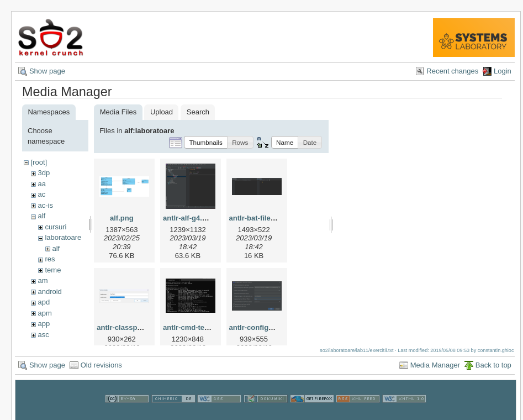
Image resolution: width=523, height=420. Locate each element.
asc (43, 335)
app (44, 324)
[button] (206, 142)
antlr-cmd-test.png (194, 327)
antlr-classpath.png (130, 327)
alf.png (122, 218)
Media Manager (435, 370)
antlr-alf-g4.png (189, 218)
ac (41, 194)
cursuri (56, 227)
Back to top (493, 370)
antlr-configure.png (262, 327)
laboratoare (63, 237)
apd (44, 302)
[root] (39, 162)
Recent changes (452, 71)
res (50, 259)
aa (41, 184)
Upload (162, 112)
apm (44, 313)
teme (53, 270)
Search (198, 112)
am (43, 280)
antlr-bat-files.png (260, 218)
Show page (47, 71)
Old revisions (101, 370)
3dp (44, 173)
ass (43, 345)
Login (503, 71)
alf (41, 216)
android (49, 292)
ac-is (45, 205)
